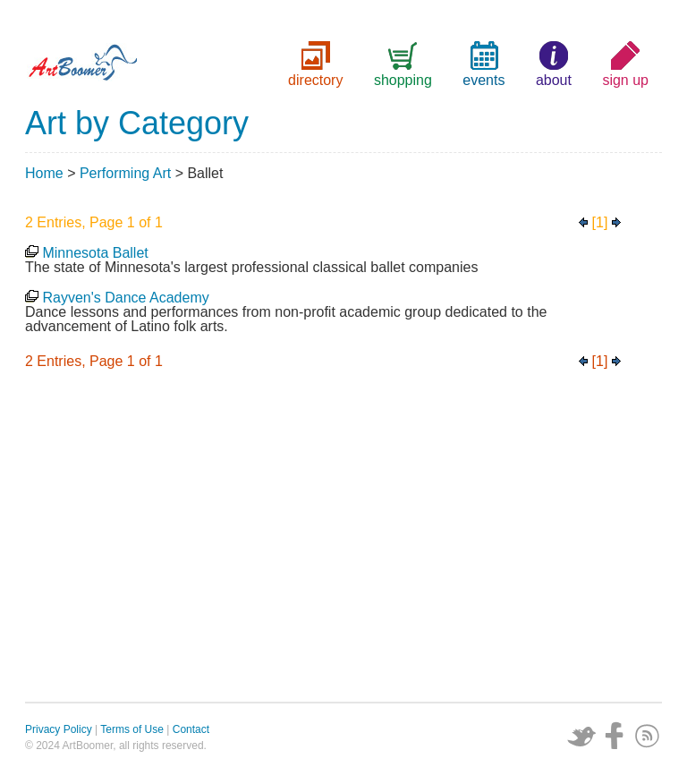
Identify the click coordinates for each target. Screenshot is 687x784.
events (483, 80)
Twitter (581, 736)
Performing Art (125, 173)
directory (315, 80)
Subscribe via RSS (648, 736)
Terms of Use (132, 729)
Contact (191, 729)
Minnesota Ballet (95, 253)
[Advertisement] (343, 541)
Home (44, 173)
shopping (403, 80)
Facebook (615, 736)
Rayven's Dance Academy (125, 298)
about (554, 80)
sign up (625, 80)
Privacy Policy (59, 729)
